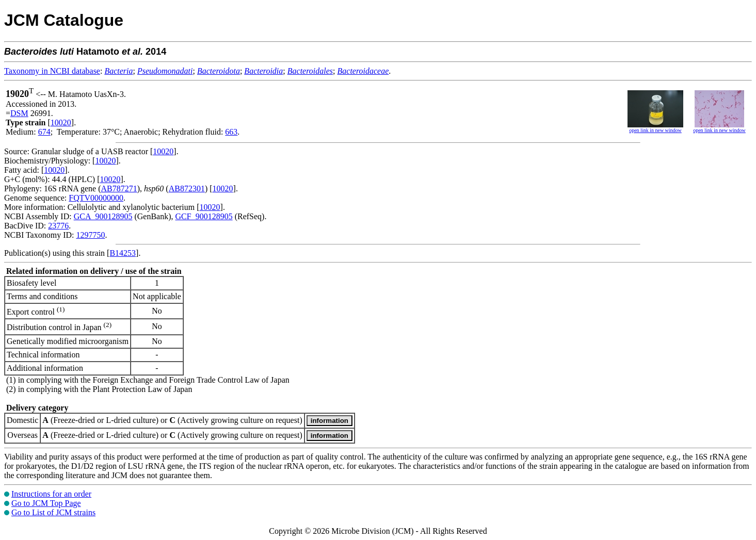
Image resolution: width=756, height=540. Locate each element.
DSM (19, 113)
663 (231, 132)
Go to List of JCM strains (53, 512)
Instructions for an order (51, 494)
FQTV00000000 (96, 198)
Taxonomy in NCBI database (52, 71)
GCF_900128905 (204, 216)
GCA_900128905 (103, 216)
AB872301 (187, 189)
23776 (58, 226)
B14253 (123, 253)
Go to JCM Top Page (46, 503)
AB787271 (119, 189)
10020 (61, 122)
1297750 (90, 235)
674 (44, 132)
